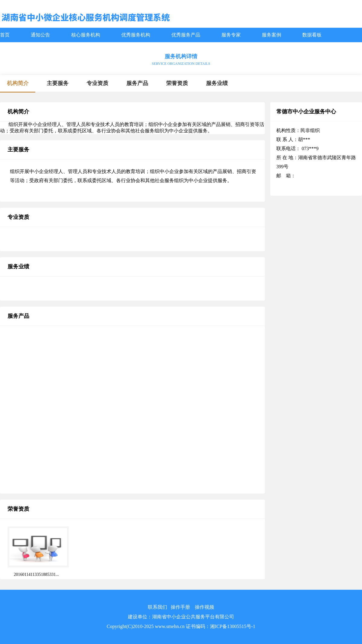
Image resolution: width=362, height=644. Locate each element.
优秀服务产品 (186, 35)
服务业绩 (217, 83)
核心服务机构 (86, 35)
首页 (5, 35)
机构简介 (18, 83)
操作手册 (180, 607)
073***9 (310, 148)
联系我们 (157, 607)
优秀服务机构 (136, 35)
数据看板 (312, 35)
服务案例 (271, 35)
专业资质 (97, 83)
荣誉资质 (177, 83)
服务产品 (137, 83)
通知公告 (40, 35)
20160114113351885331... (36, 575)
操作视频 (205, 607)
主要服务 (58, 83)
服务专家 (231, 35)
